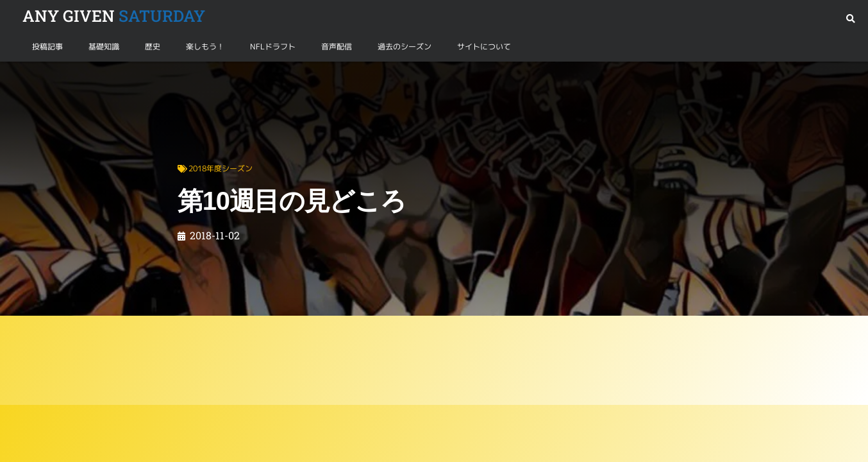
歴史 (153, 47)
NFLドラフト (273, 47)
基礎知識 (104, 47)
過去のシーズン (405, 47)
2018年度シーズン (88, 77)
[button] (850, 19)
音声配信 (337, 47)
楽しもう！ (205, 47)
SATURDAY (114, 16)
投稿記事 (47, 47)
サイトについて (484, 47)
